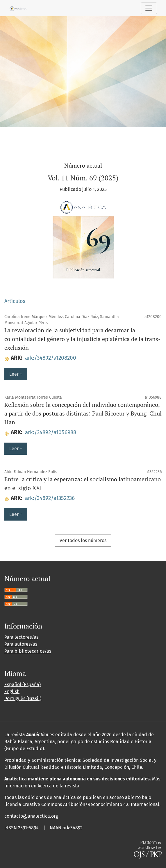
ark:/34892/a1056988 (51, 432)
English (12, 692)
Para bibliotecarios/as (28, 651)
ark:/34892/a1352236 (50, 498)
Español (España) (23, 685)
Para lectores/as (21, 637)
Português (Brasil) (23, 699)
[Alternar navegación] (149, 8)
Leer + (16, 374)
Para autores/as (21, 644)
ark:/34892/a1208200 (51, 358)
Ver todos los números (83, 540)
